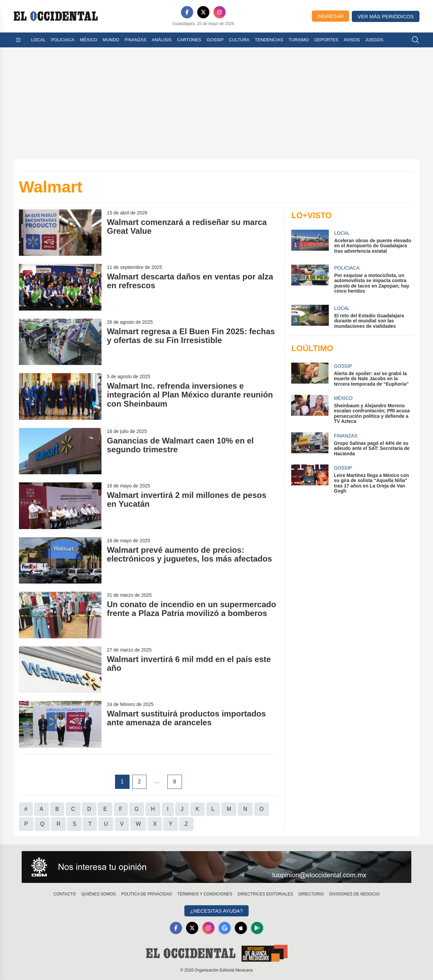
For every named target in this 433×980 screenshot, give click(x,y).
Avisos (352, 40)
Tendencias (269, 40)
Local (38, 40)
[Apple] (241, 928)
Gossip (215, 40)
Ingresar (331, 16)
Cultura (239, 40)
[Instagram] (220, 12)
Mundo (111, 40)
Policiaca (63, 40)
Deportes (326, 40)
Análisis (162, 40)
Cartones (189, 40)
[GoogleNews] (225, 928)
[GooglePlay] (257, 928)
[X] (203, 12)
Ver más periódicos (386, 16)
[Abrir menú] (18, 40)
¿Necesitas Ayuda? (216, 911)
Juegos (374, 40)
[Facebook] (187, 12)
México (88, 40)
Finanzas (135, 40)
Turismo (299, 40)
